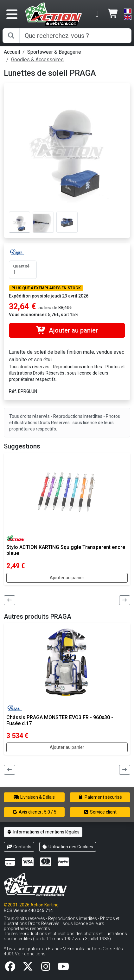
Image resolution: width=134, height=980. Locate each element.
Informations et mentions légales (43, 832)
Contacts (19, 847)
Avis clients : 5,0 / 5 (34, 812)
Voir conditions (30, 954)
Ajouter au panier (67, 330)
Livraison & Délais (34, 797)
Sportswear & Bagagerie (54, 52)
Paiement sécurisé (100, 797)
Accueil (12, 52)
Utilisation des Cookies (68, 847)
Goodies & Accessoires (37, 60)
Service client (100, 812)
